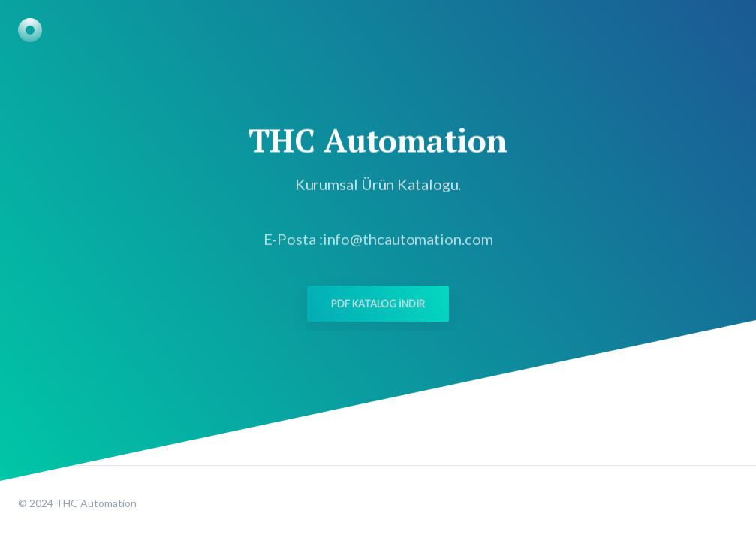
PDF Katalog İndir (378, 307)
